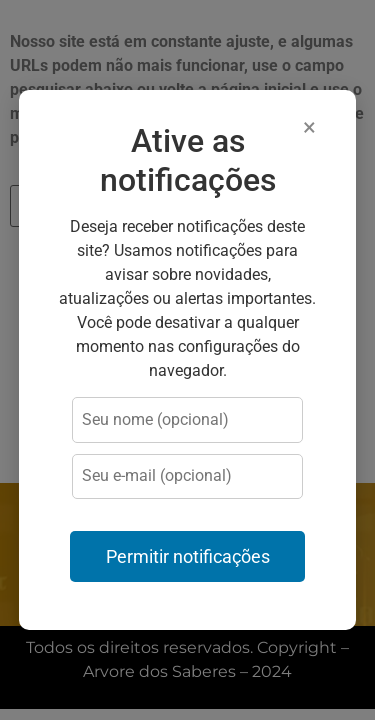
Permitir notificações (188, 557)
